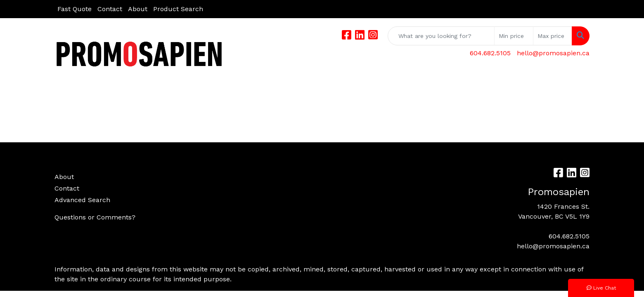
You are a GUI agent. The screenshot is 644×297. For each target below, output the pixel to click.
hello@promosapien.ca (553, 53)
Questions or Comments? (95, 217)
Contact (110, 9)
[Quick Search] (441, 36)
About (138, 9)
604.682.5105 (490, 53)
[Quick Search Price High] (553, 36)
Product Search (178, 9)
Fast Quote (75, 9)
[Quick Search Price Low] (514, 36)
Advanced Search (82, 200)
